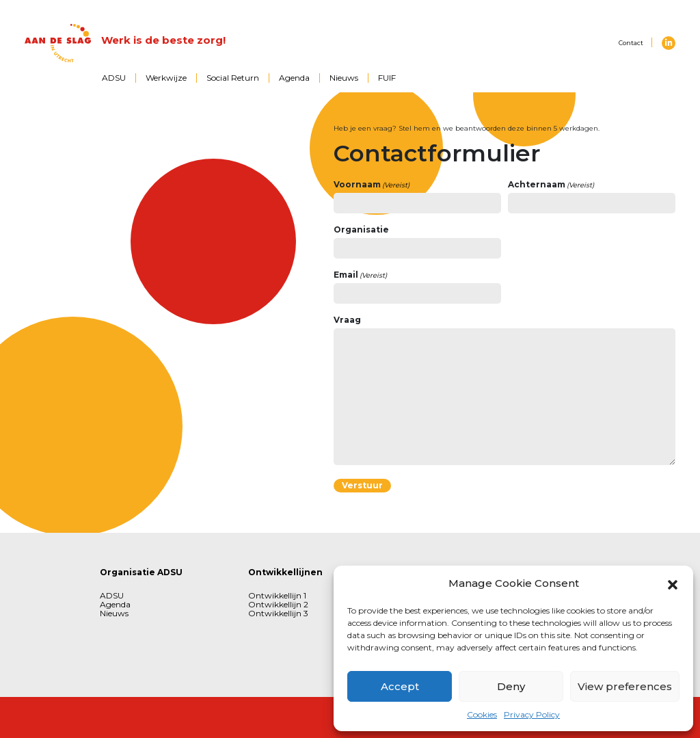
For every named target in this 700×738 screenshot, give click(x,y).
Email (361, 275)
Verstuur (362, 485)
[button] (673, 583)
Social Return (233, 78)
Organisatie (361, 229)
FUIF (387, 78)
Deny (511, 686)
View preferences (625, 686)
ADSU (114, 78)
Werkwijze (166, 78)
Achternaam (551, 185)
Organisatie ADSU (141, 572)
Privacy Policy (532, 714)
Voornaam (372, 185)
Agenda (294, 78)
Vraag (347, 320)
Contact (631, 43)
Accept (400, 686)
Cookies (482, 714)
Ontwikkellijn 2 (278, 604)
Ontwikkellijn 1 (277, 595)
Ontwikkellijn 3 (278, 613)
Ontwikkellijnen (285, 572)
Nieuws (344, 78)
